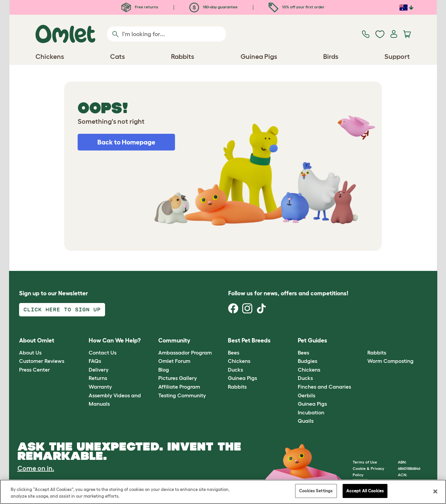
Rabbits (237, 387)
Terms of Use (365, 462)
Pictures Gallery (177, 378)
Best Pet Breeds (249, 340)
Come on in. (36, 468)
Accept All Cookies (365, 491)
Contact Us (103, 352)
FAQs (95, 361)
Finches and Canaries (324, 387)
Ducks (235, 370)
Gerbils (306, 395)
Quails (306, 421)
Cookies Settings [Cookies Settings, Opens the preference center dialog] (316, 491)
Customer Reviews (42, 361)
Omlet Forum (174, 361)
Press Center (34, 370)
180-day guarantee (213, 7)
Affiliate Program (179, 387)
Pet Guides (313, 340)
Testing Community (182, 395)
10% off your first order (297, 7)
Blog (164, 370)
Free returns (140, 7)
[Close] (435, 491)
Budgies (307, 361)
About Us (30, 352)
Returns (98, 378)
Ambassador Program (185, 352)
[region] (223, 492)
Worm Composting (390, 361)
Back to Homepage (126, 142)
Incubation (311, 412)
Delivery (99, 370)
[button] (363, 341)
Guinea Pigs (242, 378)
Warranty (100, 387)
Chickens (239, 361)
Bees (234, 352)
